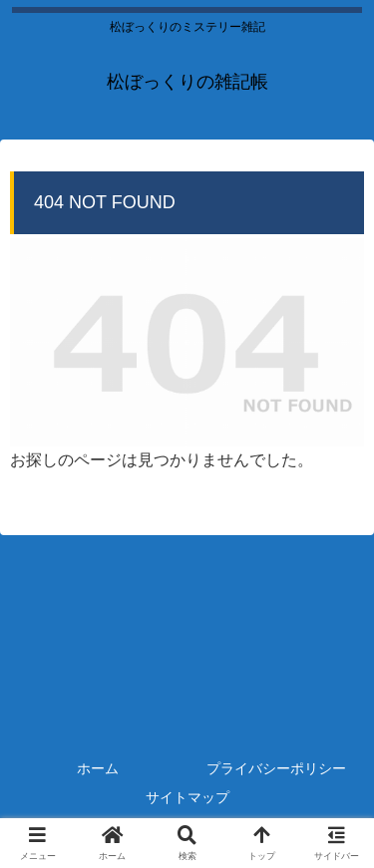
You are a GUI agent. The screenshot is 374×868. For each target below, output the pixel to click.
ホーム (98, 768)
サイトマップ (187, 797)
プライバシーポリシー (276, 768)
